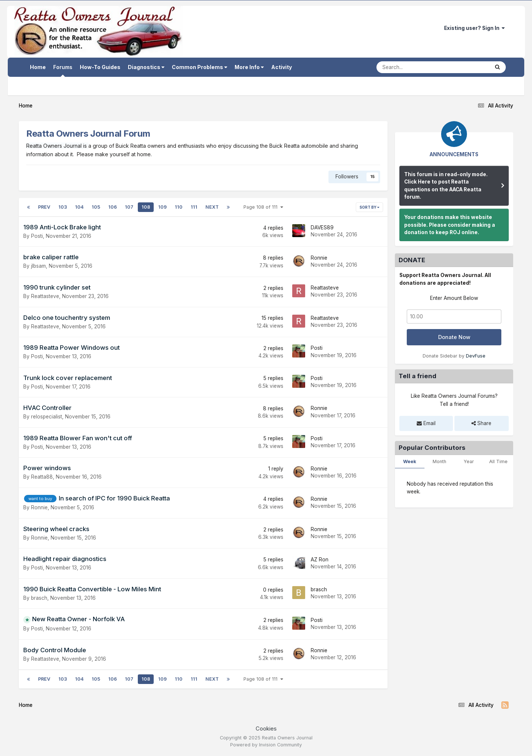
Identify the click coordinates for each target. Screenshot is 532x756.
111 (194, 207)
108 (146, 207)
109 (162, 207)
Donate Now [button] (454, 337)
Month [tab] (439, 461)
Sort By (369, 207)
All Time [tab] (498, 461)
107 (129, 207)
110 (179, 207)
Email (426, 423)
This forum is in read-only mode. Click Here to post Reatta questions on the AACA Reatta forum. (446, 186)
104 (79, 207)
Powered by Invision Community (266, 745)
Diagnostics (146, 67)
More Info (249, 67)
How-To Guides (100, 67)
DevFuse (476, 356)
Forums (63, 70)
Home (38, 67)
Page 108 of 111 (263, 207)
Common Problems (199, 67)
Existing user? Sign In (474, 28)
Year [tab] (469, 461)
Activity (282, 67)
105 (96, 207)
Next (212, 207)
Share (481, 423)
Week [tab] (410, 461)
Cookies (266, 729)
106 (112, 207)
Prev (44, 207)
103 (63, 207)
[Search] (413, 67)
